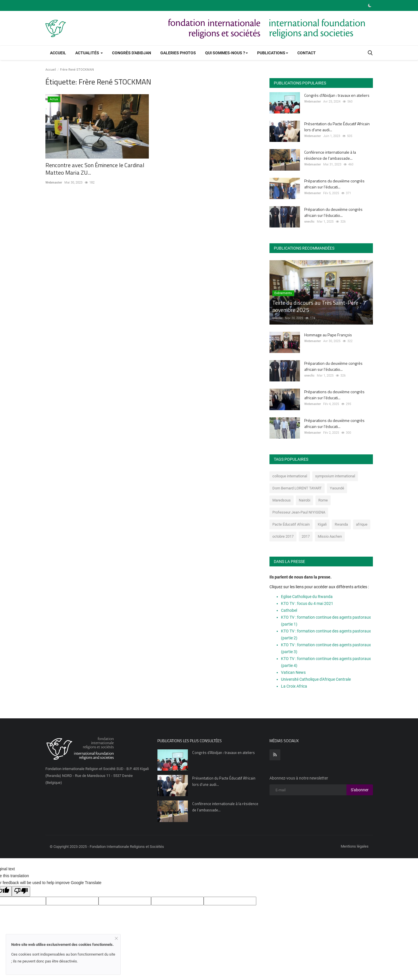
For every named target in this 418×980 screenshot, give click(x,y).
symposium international (335, 476)
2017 (306, 536)
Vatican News (293, 672)
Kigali (322, 524)
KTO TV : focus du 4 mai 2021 (307, 603)
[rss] (275, 755)
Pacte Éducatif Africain (291, 524)
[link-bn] (268, 28)
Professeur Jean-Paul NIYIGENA (299, 512)
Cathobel (289, 610)
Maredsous (282, 500)
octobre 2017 (283, 536)
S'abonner (360, 790)
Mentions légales (355, 846)
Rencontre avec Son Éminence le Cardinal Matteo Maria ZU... (95, 169)
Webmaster (54, 183)
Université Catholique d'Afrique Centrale (316, 679)
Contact (307, 53)
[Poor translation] (21, 891)
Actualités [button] (89, 53)
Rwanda (341, 524)
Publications (273, 53)
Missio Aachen (330, 536)
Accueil (58, 53)
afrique (362, 524)
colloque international (290, 476)
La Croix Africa (294, 686)
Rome (323, 500)
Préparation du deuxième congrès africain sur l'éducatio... (333, 212)
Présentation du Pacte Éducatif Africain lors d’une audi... (337, 127)
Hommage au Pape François (328, 335)
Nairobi (305, 500)
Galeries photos (178, 53)
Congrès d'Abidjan (132, 53)
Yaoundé (337, 488)
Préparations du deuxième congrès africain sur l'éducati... (334, 184)
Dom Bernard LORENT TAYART (297, 488)
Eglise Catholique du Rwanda (307, 597)
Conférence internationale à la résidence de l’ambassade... (330, 155)
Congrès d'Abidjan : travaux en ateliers (337, 95)
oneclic (309, 222)
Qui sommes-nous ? (227, 53)
